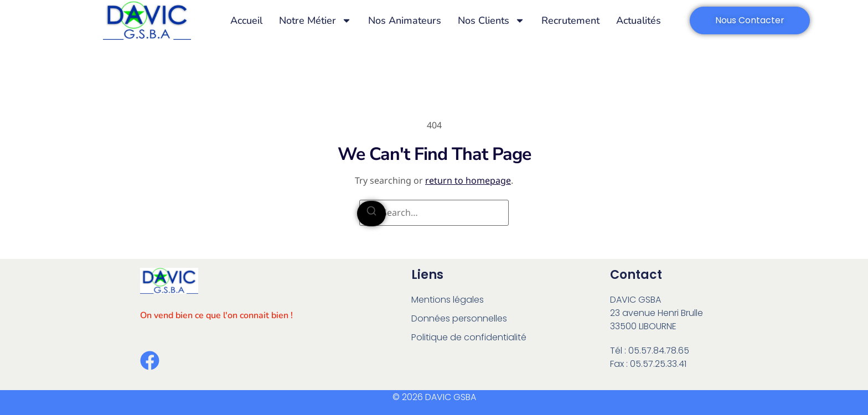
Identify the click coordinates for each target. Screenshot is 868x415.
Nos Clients (491, 20)
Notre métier (315, 20)
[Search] (371, 214)
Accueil (246, 20)
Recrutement (570, 20)
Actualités (639, 20)
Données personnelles (459, 318)
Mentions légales (448, 300)
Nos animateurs (405, 20)
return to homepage (468, 180)
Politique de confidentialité (469, 337)
